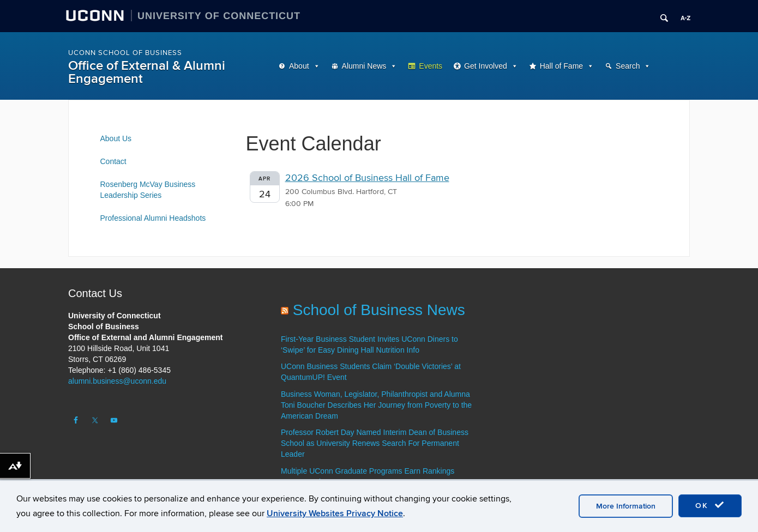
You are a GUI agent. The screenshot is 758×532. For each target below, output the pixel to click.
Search (628, 66)
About (299, 66)
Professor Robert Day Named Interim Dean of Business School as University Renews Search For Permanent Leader (375, 443)
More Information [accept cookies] (626, 506)
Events (431, 66)
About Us (116, 138)
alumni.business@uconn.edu (117, 381)
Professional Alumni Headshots (153, 218)
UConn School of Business (125, 53)
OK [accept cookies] (710, 505)
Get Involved (486, 66)
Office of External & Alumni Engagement (147, 72)
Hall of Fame (561, 66)
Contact (113, 161)
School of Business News (379, 310)
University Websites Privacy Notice (335, 513)
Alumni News (364, 66)
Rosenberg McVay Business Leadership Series (148, 190)
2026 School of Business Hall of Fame (367, 178)
